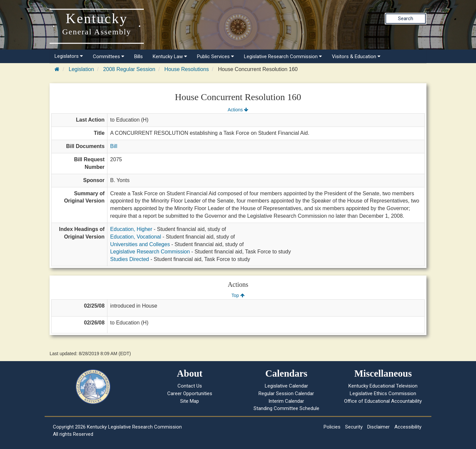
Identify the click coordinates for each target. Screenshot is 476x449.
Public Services (216, 56)
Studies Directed (129, 259)
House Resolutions (186, 69)
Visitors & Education (356, 56)
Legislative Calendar (286, 386)
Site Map (190, 401)
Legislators (69, 56)
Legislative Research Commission (283, 56)
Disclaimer (378, 427)
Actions (238, 110)
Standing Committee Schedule (286, 408)
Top (238, 295)
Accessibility (408, 427)
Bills (139, 56)
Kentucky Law (170, 56)
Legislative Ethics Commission (383, 393)
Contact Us (190, 386)
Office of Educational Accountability (383, 401)
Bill (114, 146)
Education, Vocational (136, 237)
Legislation (81, 69)
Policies (332, 427)
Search (406, 19)
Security (354, 427)
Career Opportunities (190, 393)
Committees (109, 56)
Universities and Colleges (140, 244)
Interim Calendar (286, 401)
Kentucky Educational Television (383, 386)
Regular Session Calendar (286, 393)
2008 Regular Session (129, 69)
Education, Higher (131, 229)
